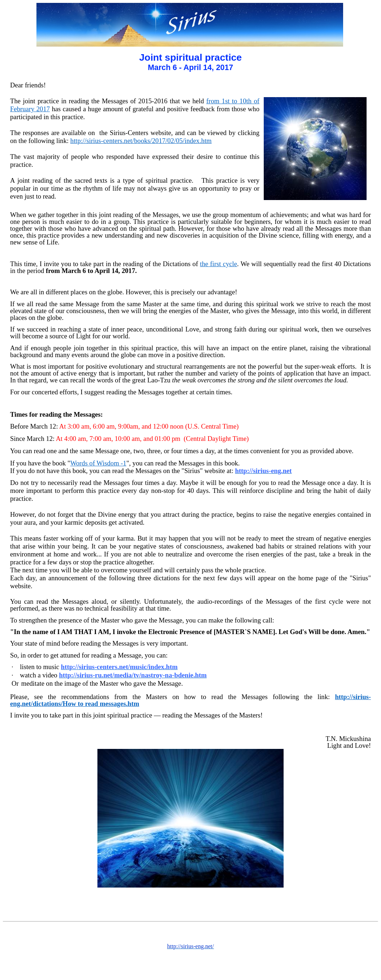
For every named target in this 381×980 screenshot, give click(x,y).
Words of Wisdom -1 (98, 463)
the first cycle (218, 264)
